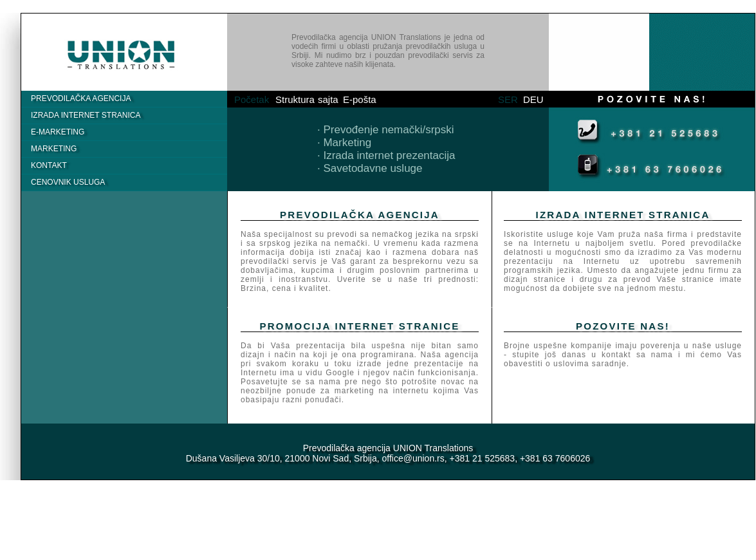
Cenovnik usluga (68, 182)
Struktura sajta (307, 99)
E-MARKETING (58, 132)
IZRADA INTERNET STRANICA (86, 115)
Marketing (54, 149)
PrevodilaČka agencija (81, 98)
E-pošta (360, 99)
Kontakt (49, 165)
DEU (533, 99)
